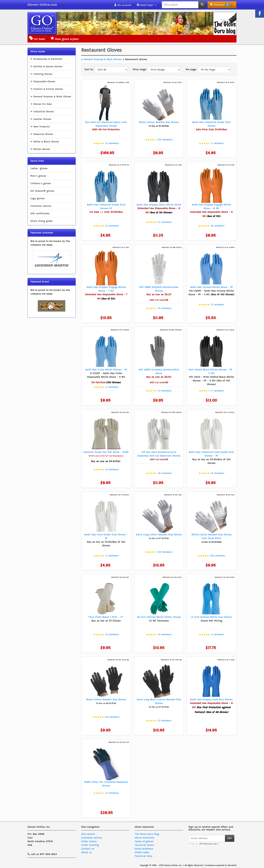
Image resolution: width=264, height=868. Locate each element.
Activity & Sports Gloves (46, 67)
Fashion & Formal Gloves (47, 89)
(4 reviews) (165, 308)
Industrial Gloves (42, 112)
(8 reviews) (217, 226)
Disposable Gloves (43, 82)
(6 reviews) (165, 473)
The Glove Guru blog (147, 834)
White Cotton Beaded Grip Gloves (159, 122)
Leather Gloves (41, 119)
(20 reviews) (165, 552)
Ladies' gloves (39, 168)
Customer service (41, 206)
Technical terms (144, 845)
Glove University (144, 838)
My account (123, 5)
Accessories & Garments (46, 59)
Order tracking (90, 845)
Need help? (147, 5)
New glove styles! (65, 39)
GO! (230, 838)
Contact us (88, 849)
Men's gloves (38, 176)
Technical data (144, 856)
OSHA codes (142, 852)
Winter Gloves (40, 149)
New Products (40, 127)
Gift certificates (40, 214)
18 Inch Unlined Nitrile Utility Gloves (159, 617)
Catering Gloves (41, 74)
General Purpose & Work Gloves (51, 97)
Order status (89, 841)
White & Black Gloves (45, 142)
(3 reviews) (112, 226)
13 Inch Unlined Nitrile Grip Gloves (211, 617)
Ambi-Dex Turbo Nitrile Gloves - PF (106, 370)
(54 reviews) (165, 140)
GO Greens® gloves (42, 191)
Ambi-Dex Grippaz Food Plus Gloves (211, 700)
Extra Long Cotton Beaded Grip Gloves (159, 535)
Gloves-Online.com (42, 5)
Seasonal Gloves (42, 134)
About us (87, 852)
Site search (88, 834)
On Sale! (39, 39)
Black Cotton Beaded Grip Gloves (106, 700)
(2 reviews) (112, 143)
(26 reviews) (217, 556)
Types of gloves (144, 841)
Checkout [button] (220, 5)
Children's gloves (41, 183)
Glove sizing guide (41, 221)
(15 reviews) (112, 717)
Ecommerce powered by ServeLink (221, 865)
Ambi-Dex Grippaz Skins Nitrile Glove (159, 205)
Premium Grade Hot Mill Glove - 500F (106, 452)
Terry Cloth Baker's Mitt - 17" (106, 617)
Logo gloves (37, 198)
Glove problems (144, 849)
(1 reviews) (217, 143)
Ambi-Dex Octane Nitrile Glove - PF (211, 287)
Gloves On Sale (41, 104)
